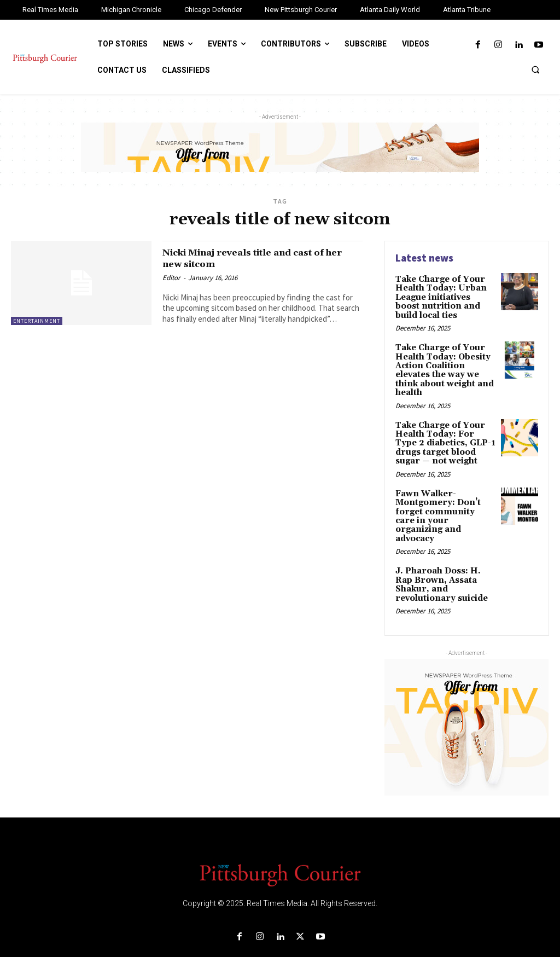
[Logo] (280, 851)
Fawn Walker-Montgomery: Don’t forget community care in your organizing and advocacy (442, 501)
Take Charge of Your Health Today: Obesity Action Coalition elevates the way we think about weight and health (442, 366)
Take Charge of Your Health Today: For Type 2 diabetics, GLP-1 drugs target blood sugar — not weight (445, 436)
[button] (535, 69)
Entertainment (37, 321)
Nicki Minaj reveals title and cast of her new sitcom (261, 258)
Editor (171, 278)
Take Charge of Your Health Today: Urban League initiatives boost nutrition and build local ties (445, 296)
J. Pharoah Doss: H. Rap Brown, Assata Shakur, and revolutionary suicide (445, 562)
